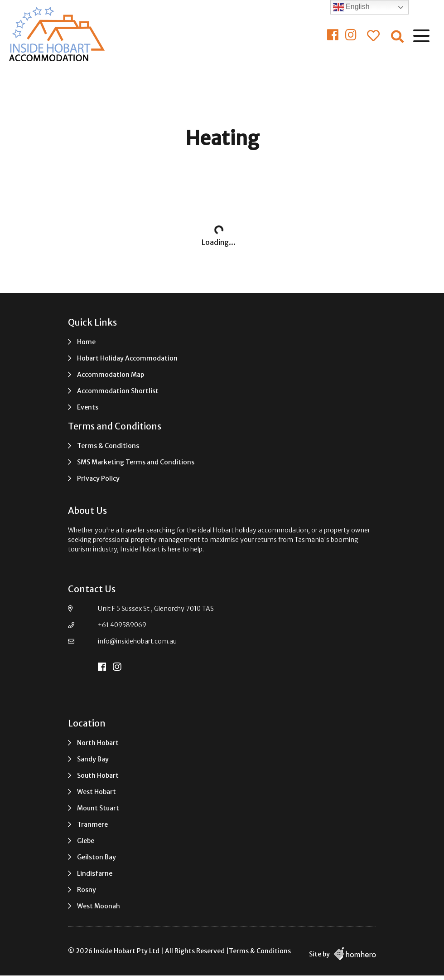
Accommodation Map (111, 375)
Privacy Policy (98, 478)
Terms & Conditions (108, 446)
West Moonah (99, 906)
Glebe (86, 841)
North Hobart (98, 743)
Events (88, 407)
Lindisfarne (95, 873)
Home (86, 342)
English (351, 7)
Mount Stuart (98, 808)
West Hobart (97, 792)
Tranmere (92, 824)
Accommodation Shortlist (118, 391)
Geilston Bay (97, 857)
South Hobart (98, 775)
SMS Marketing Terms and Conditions (136, 462)
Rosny (87, 890)
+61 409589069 (122, 625)
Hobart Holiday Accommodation (127, 358)
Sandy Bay (93, 759)
